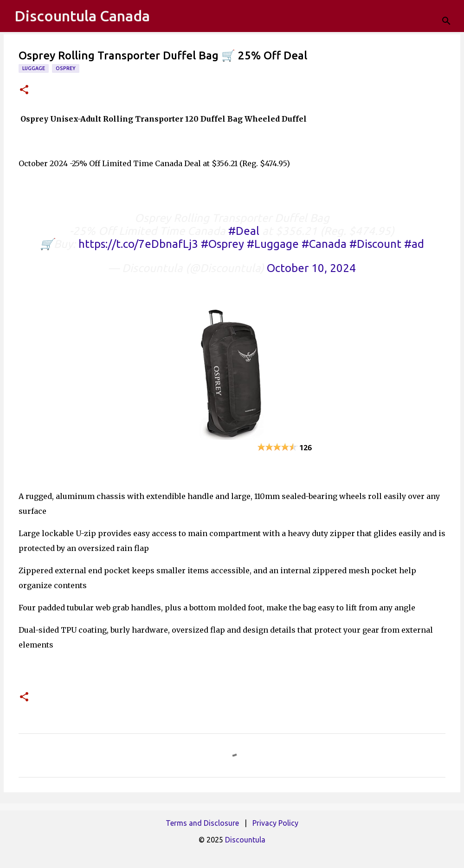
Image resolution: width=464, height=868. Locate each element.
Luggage (34, 68)
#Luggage (273, 244)
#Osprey (222, 244)
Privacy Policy (275, 823)
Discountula (245, 840)
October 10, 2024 (311, 268)
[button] (24, 90)
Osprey (66, 68)
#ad (414, 244)
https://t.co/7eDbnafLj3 (138, 244)
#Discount (375, 244)
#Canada (324, 244)
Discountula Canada (82, 16)
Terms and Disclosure (202, 823)
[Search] (451, 16)
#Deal (244, 231)
